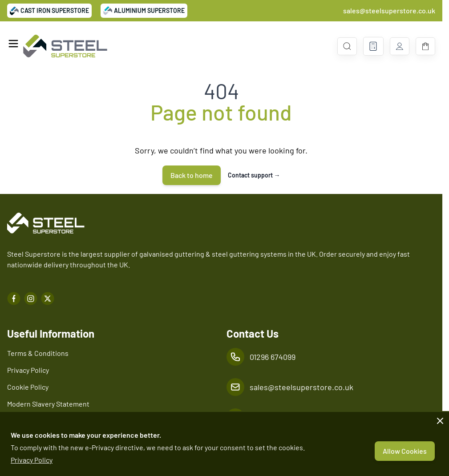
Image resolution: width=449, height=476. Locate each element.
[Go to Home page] (65, 46)
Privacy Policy (32, 460)
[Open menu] (13, 44)
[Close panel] (440, 421)
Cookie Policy (28, 387)
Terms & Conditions (38, 353)
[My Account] (400, 46)
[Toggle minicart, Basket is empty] (425, 46)
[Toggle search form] (347, 46)
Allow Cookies (405, 451)
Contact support (254, 175)
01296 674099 (273, 357)
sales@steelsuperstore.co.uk (389, 10)
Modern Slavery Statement (48, 404)
